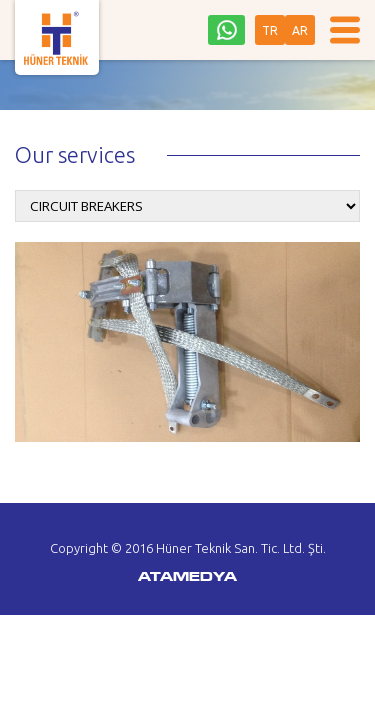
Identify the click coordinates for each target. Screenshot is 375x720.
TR (270, 30)
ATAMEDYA (187, 578)
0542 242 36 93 (226, 30)
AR (300, 30)
